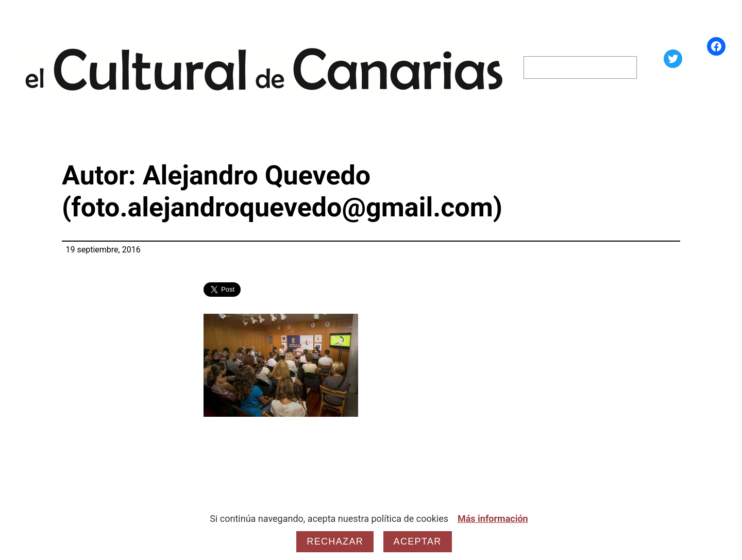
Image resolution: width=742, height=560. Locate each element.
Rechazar (335, 541)
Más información (493, 519)
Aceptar (418, 541)
